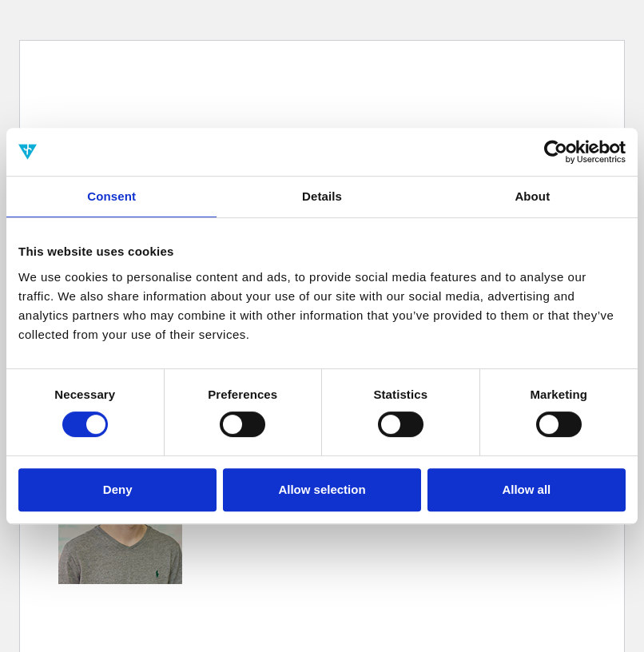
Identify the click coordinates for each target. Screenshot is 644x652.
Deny (118, 489)
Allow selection (322, 489)
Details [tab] (322, 196)
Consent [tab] (111, 196)
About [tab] (532, 196)
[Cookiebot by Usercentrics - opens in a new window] (556, 152)
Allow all (526, 489)
